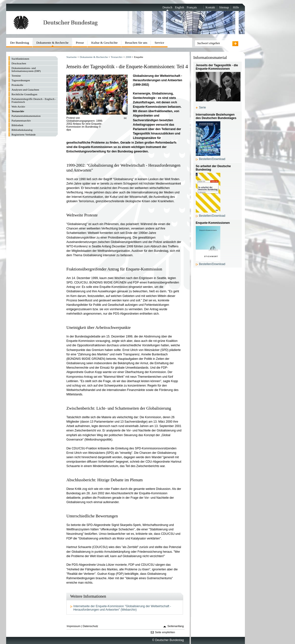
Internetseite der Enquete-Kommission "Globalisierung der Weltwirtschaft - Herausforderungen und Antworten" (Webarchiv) (122, 608)
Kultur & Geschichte (105, 43)
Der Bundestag (20, 43)
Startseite (71, 57)
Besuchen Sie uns (136, 43)
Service (160, 43)
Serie (202, 107)
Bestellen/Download (212, 159)
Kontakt (210, 7)
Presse (80, 43)
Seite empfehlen (165, 632)
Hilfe (236, 7)
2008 (128, 57)
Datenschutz (91, 626)
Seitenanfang (176, 626)
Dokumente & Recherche (94, 57)
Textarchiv (117, 57)
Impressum (74, 626)
